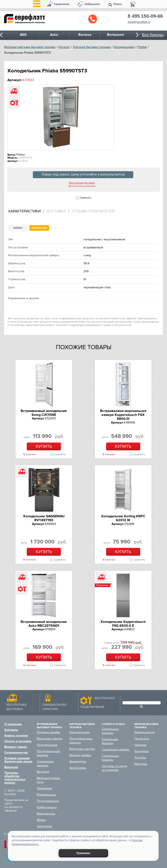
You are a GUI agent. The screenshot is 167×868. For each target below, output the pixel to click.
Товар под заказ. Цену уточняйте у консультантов (83, 174)
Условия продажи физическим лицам (18, 760)
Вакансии (11, 767)
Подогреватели (48, 801)
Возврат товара (16, 747)
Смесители (44, 826)
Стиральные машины (45, 763)
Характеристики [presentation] (24, 211)
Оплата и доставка (18, 741)
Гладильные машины (110, 758)
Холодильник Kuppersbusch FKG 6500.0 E (123, 624)
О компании (13, 724)
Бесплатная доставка (82, 183)
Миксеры (141, 764)
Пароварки (44, 788)
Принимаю (83, 853)
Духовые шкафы (48, 732)
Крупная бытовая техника (92, 47)
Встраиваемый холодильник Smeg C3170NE (44, 413)
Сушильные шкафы (115, 749)
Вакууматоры (46, 814)
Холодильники (124, 47)
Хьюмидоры (78, 761)
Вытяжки (43, 772)
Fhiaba (142, 47)
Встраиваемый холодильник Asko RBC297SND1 (44, 624)
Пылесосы (142, 739)
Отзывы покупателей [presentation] (93, 211)
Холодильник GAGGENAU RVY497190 (44, 518)
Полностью (39, 228)
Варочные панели (49, 739)
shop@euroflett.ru (139, 22)
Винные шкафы (80, 755)
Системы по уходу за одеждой (114, 768)
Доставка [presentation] (56, 211)
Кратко (18, 228)
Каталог (64, 47)
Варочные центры (82, 749)
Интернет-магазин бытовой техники (30, 47)
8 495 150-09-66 (145, 16)
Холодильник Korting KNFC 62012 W (123, 518)
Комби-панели (47, 807)
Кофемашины (46, 795)
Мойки (41, 820)
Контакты (11, 730)
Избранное (92, 4)
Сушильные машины (110, 741)
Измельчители (145, 732)
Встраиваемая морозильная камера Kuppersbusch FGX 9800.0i (123, 415)
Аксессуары (78, 768)
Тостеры (140, 758)
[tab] (26, 211)
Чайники (140, 745)
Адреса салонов (16, 736)
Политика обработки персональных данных (15, 778)
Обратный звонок (93, 19)
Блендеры (142, 751)
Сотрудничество (16, 753)
